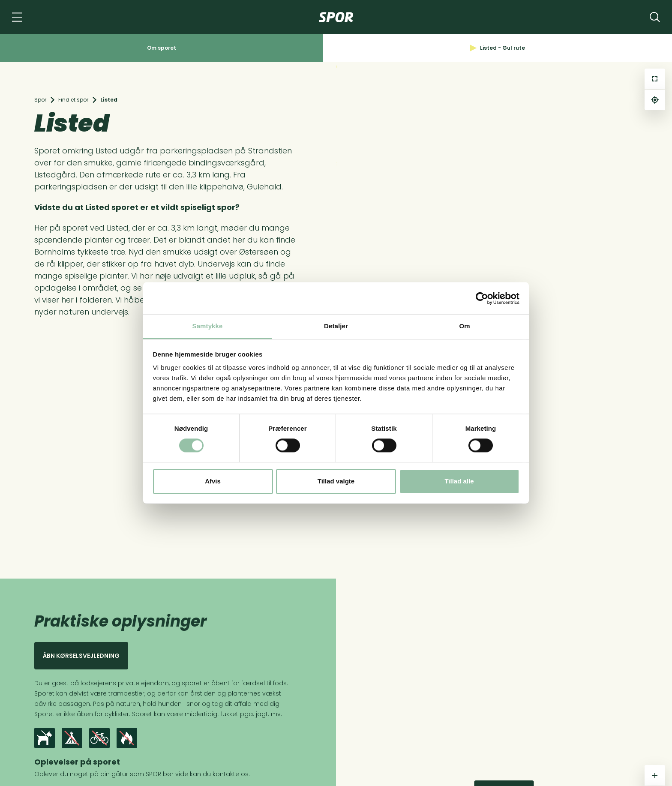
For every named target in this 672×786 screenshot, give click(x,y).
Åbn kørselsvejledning (81, 656)
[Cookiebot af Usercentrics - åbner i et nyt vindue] (482, 298)
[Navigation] (17, 17)
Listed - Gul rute (497, 48)
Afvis (213, 481)
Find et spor (73, 100)
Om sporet (162, 48)
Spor (40, 100)
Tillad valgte (336, 481)
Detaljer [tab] (336, 326)
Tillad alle (459, 481)
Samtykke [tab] (208, 326)
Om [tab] (464, 326)
